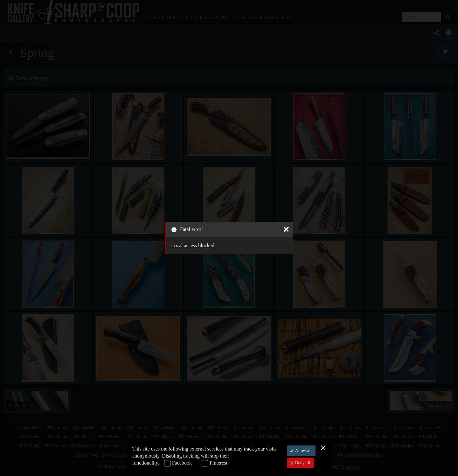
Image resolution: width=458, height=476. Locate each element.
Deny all (302, 463)
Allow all (303, 451)
